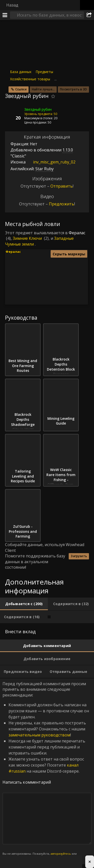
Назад (12, 5)
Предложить (62, 204)
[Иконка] (14, 113)
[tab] (24, 604)
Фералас (77, 233)
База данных (21, 72)
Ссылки (21, 89)
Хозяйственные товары (30, 79)
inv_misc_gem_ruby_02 (51, 162)
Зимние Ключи (27, 238)
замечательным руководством (39, 735)
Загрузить (79, 556)
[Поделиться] (89, 15)
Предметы (44, 72)
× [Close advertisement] (90, 862)
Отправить (62, 186)
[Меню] (5, 15)
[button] (67, 277)
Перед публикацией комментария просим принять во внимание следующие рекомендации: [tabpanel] (47, 771)
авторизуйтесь (61, 854)
